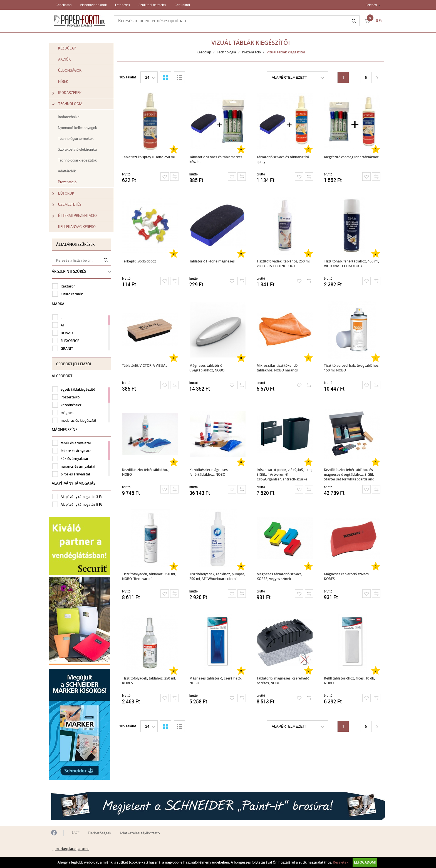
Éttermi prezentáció (77, 216)
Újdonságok (72, 70)
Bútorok (65, 193)
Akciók (67, 59)
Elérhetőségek (100, 831)
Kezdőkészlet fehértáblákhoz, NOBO (146, 472)
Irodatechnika (71, 117)
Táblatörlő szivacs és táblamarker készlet (216, 159)
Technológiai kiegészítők (80, 160)
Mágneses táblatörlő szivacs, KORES (347, 576)
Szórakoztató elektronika (80, 149)
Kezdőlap (69, 48)
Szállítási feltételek (152, 5)
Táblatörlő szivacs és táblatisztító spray (283, 159)
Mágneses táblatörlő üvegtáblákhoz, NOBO (207, 368)
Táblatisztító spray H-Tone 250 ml (149, 157)
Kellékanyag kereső (79, 227)
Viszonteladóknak (93, 5)
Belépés (371, 5)
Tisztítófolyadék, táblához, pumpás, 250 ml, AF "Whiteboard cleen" (218, 576)
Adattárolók (69, 171)
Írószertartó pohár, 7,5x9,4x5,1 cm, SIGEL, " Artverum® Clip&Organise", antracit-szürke (285, 474)
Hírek (65, 81)
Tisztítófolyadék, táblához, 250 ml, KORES (149, 681)
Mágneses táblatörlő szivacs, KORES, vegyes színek (280, 576)
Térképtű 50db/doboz (140, 261)
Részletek (341, 862)
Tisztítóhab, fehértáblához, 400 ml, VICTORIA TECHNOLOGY (352, 264)
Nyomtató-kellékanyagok (80, 128)
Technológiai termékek (78, 138)
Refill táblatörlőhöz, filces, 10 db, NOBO (350, 681)
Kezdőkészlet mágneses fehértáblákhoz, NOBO (209, 472)
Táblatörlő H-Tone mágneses (213, 261)
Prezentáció (69, 182)
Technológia (70, 104)
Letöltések (123, 5)
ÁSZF (75, 831)
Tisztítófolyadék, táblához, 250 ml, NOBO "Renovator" (149, 576)
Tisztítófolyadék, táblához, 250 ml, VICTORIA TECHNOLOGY (284, 264)
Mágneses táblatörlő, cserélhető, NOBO (216, 681)
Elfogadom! (365, 862)
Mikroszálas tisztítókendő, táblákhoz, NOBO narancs (278, 368)
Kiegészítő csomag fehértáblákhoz (352, 157)
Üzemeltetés (69, 204)
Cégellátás (64, 5)
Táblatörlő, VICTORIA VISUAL (145, 365)
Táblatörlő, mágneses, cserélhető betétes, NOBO (283, 681)
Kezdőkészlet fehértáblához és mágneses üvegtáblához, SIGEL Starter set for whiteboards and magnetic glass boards (350, 474)
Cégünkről (182, 5)
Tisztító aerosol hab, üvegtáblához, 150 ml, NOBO (352, 368)
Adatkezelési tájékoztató (140, 831)
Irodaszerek (69, 93)
